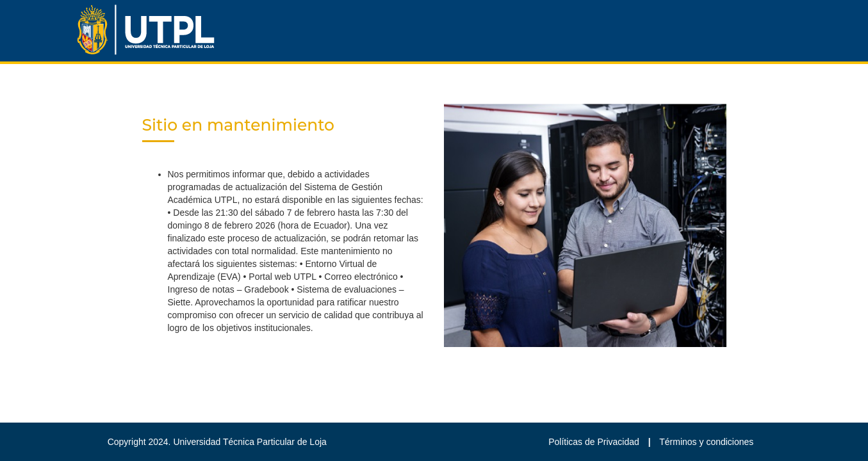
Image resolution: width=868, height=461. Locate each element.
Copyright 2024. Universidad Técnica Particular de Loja (217, 442)
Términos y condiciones (706, 442)
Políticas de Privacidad (595, 442)
